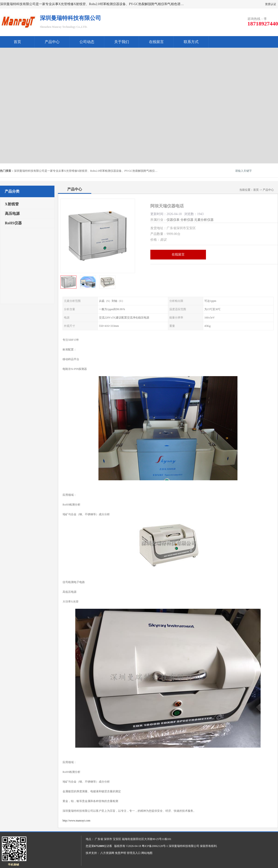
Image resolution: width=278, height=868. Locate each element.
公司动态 (87, 42)
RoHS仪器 (13, 223)
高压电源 (12, 214)
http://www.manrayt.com (76, 821)
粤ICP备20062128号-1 (155, 846)
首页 (17, 42)
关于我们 (122, 42)
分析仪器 (187, 220)
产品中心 (52, 42)
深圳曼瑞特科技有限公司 (184, 846)
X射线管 (12, 204)
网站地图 (147, 853)
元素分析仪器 (204, 220)
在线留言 (156, 42)
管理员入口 (134, 853)
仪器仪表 (173, 220)
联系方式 (191, 42)
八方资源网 (107, 853)
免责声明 (120, 853)
